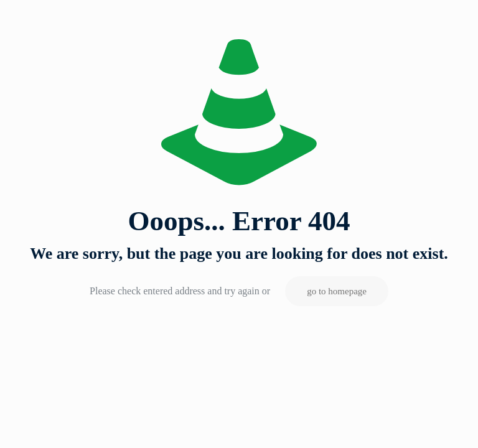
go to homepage (337, 291)
